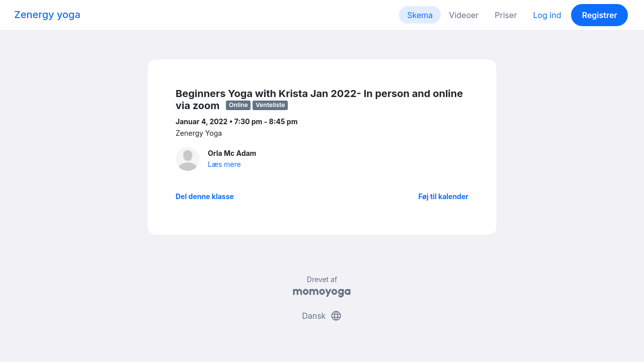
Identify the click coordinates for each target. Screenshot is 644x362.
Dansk (322, 316)
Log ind (547, 15)
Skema (420, 15)
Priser (506, 15)
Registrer (600, 15)
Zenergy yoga (47, 15)
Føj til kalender (443, 196)
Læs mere (224, 164)
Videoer (464, 15)
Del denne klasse (205, 196)
